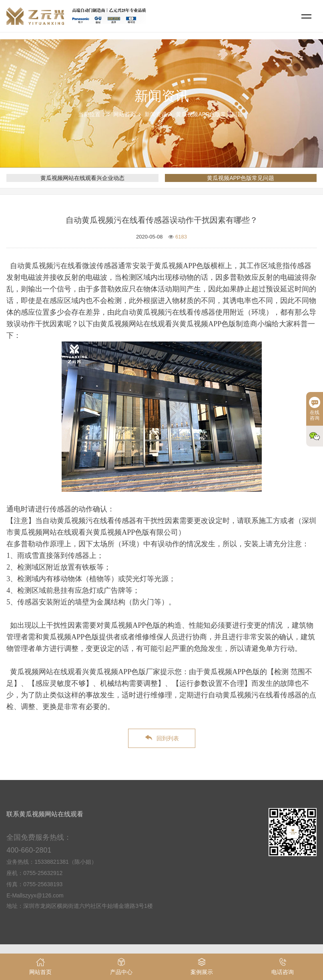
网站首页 (124, 114)
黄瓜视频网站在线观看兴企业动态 (82, 178)
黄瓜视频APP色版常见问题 (209, 114)
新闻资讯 (156, 114)
